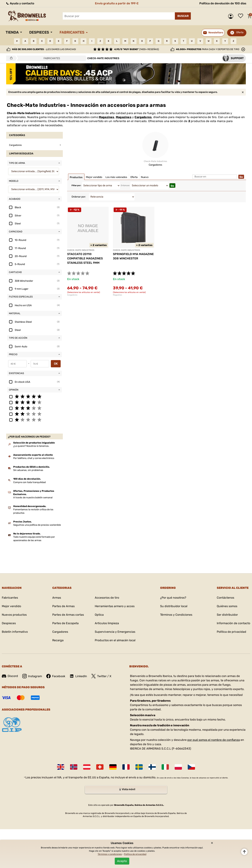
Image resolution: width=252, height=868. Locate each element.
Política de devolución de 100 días (223, 3)
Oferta (240, 32)
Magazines (107, 117)
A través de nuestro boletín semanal (33, 497)
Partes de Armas (63, 606)
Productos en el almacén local (115, 640)
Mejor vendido (11, 606)
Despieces (39, 32)
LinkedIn (78, 676)
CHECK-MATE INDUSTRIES (81, 250)
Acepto (122, 861)
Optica (99, 615)
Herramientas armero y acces (115, 606)
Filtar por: (76, 185)
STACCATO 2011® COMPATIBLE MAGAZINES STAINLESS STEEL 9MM (85, 258)
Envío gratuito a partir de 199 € (117, 3)
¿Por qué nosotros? (173, 598)
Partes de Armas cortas (68, 615)
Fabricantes (72, 32)
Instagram (32, 676)
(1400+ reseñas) (137, 49)
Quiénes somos (227, 606)
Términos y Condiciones (176, 615)
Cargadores (143, 117)
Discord (10, 676)
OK (56, 364)
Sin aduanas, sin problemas (28, 470)
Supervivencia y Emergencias (115, 632)
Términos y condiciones (110, 854)
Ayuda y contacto (20, 3)
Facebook (56, 676)
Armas (57, 598)
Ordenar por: (79, 197)
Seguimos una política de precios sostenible (37, 525)
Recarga (58, 640)
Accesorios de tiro (107, 598)
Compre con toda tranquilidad (30, 482)
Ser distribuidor (227, 615)
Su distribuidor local (174, 606)
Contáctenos (225, 598)
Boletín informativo (15, 632)
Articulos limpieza (107, 623)
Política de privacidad (231, 632)
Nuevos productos (14, 615)
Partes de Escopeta (65, 623)
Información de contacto (233, 623)
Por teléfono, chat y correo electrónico (34, 458)
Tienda (12, 32)
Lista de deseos (241, 16)
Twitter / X (101, 676)
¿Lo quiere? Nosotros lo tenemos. (31, 446)
